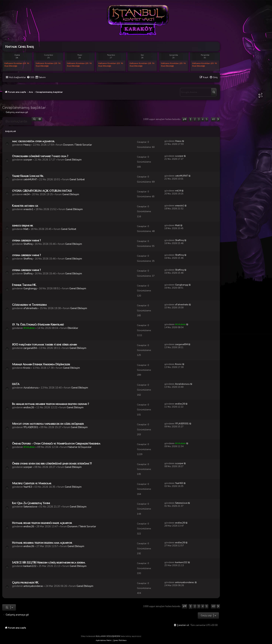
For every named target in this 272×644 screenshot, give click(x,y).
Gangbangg (30, 289)
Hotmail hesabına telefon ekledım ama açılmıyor (42, 543)
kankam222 (30, 566)
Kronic (27, 368)
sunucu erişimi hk (23, 226)
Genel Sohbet (77, 180)
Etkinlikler (73, 328)
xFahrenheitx (31, 308)
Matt (26, 229)
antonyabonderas (33, 586)
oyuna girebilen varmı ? (26, 240)
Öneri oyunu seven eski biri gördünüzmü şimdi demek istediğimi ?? (52, 464)
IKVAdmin (29, 328)
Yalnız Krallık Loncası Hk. (28, 176)
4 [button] (203, 119)
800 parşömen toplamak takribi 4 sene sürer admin (44, 345)
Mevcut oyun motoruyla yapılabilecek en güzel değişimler (48, 424)
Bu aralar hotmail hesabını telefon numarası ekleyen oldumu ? (51, 404)
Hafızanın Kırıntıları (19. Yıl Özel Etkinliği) (17, 65)
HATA (16, 384)
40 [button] (213, 119)
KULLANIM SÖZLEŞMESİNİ (108, 636)
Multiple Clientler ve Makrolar (32, 483)
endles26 (29, 408)
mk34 (27, 194)
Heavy (27, 145)
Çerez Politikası (120, 640)
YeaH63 (28, 487)
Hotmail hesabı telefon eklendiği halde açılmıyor (42, 523)
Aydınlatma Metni (104, 640)
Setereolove (30, 507)
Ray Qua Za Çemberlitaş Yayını (31, 503)
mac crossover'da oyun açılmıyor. (33, 141)
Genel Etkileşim (73, 160)
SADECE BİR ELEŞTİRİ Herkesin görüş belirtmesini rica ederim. (49, 563)
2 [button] (195, 119)
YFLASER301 (31, 427)
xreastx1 (28, 209)
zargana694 (30, 348)
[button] (185, 119)
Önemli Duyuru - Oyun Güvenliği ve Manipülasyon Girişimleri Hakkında (56, 444)
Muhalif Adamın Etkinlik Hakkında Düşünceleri (41, 364)
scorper (28, 160)
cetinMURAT (30, 180)
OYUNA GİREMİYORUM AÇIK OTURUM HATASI (42, 191)
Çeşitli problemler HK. (25, 583)
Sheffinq (28, 244)
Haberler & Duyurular (80, 447)
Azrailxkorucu (31, 388)
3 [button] (199, 119)
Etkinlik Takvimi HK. (24, 285)
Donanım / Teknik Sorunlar (78, 145)
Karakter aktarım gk (25, 206)
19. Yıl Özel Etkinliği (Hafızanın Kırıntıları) (38, 325)
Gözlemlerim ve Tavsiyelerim (29, 305)
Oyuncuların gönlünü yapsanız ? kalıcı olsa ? (40, 156)
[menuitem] (31, 77)
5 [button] (207, 119)
